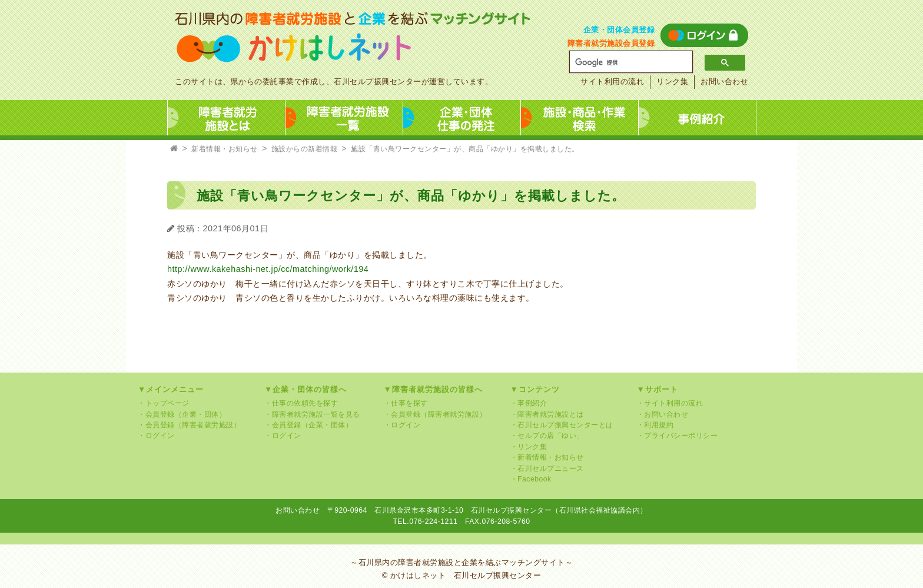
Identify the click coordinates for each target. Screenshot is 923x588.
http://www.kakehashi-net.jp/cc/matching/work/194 (268, 269)
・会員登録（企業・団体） (182, 414)
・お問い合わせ (663, 414)
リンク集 (672, 82)
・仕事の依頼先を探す (301, 403)
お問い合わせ (724, 82)
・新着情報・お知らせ (547, 457)
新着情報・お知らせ (225, 149)
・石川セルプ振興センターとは (562, 425)
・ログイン (156, 436)
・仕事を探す (406, 403)
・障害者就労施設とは (547, 414)
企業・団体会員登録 (619, 30)
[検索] (627, 62)
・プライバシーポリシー (678, 436)
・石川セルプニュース (547, 469)
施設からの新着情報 (305, 149)
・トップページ (164, 403)
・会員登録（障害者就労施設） (189, 425)
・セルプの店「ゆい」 (547, 436)
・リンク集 (529, 447)
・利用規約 (655, 425)
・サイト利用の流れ (670, 403)
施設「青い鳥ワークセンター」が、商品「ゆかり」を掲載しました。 (465, 149)
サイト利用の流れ (612, 82)
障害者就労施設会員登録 (611, 43)
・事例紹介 (529, 403)
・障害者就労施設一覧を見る (312, 414)
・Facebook (531, 479)
